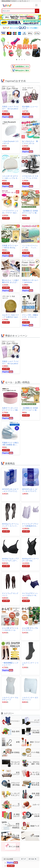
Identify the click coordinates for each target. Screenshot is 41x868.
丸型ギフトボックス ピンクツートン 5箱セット (10, 409)
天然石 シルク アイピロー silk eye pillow (10, 108)
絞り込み (32, 859)
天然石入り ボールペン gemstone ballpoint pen (30, 281)
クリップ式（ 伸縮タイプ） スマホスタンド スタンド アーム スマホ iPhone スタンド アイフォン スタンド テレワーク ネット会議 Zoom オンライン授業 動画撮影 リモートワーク (30, 316)
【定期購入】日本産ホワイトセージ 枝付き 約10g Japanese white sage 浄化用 (30, 212)
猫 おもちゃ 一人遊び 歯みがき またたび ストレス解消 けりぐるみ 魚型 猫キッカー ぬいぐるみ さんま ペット (10, 281)
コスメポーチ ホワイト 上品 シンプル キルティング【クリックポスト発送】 (10, 177)
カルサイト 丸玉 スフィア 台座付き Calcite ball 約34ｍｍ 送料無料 (10, 316)
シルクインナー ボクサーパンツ (30, 699)
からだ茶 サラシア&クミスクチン (30, 629)
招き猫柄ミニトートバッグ (30, 108)
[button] (17, 60)
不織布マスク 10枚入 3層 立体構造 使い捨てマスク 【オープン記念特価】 (10, 444)
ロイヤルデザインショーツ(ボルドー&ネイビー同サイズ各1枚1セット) (31, 594)
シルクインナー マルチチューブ (10, 699)
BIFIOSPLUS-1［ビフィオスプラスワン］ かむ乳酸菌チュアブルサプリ (30, 490)
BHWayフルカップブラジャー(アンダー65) (10, 560)
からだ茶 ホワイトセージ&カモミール (10, 629)
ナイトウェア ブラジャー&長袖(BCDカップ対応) (30, 525)
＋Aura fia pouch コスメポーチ (10, 142)
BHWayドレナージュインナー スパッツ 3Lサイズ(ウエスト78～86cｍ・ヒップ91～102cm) (10, 525)
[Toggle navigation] (36, 5)
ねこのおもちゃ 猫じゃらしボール (30, 142)
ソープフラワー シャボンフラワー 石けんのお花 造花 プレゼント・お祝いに (10, 212)
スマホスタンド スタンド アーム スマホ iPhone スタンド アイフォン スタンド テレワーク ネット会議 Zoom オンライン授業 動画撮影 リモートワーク (30, 177)
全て (23, 859)
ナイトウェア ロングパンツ (10, 594)
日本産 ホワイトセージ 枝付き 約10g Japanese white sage (10, 247)
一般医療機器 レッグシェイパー (10, 664)
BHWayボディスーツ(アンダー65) (30, 560)
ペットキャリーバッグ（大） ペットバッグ (30, 247)
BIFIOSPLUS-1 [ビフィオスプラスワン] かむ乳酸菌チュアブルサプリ (10, 490)
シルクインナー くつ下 (30, 664)
